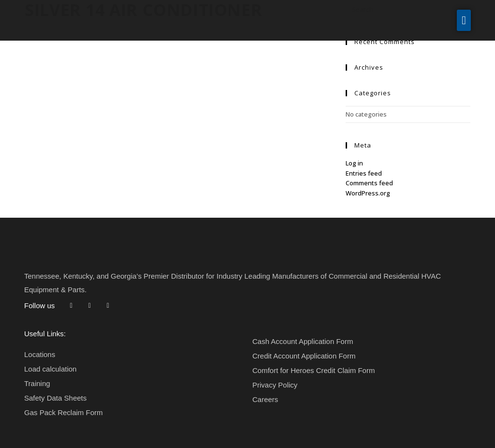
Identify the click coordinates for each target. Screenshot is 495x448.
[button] (464, 20)
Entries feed (364, 173)
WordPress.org (368, 193)
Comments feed (369, 183)
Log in (354, 163)
